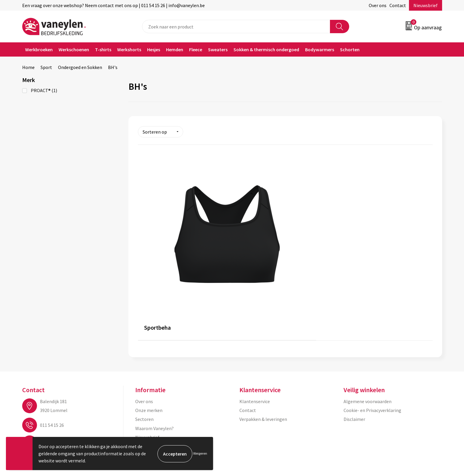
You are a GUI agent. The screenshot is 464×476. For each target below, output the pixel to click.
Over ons (378, 5)
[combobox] (236, 27)
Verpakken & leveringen (263, 339)
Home (28, 67)
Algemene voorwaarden (368, 320)
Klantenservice (255, 320)
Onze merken (149, 329)
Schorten (350, 49)
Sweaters (218, 49)
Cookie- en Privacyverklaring (372, 329)
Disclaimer (354, 339)
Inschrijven (419, 419)
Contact (398, 5)
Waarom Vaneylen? (154, 347)
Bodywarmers (320, 49)
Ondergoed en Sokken (80, 67)
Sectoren (144, 339)
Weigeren (200, 453)
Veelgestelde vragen (156, 366)
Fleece (196, 49)
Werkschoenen (74, 49)
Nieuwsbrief (426, 5)
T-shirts (103, 49)
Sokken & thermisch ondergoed (266, 49)
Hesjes (154, 49)
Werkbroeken (39, 49)
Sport (46, 67)
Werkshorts (129, 49)
